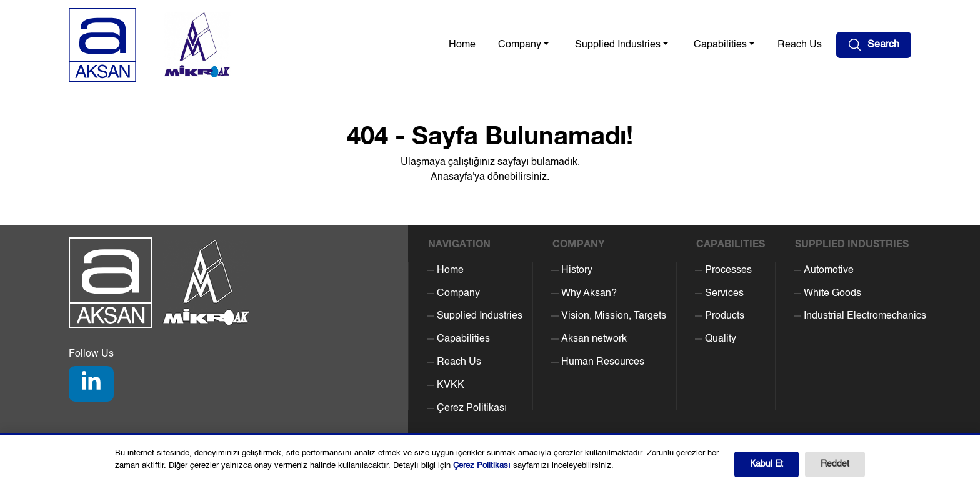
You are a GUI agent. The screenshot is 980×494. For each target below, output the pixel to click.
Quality (721, 339)
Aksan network (594, 339)
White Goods (832, 294)
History (577, 270)
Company (458, 294)
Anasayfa (452, 177)
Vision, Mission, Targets (614, 316)
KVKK (451, 385)
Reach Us (800, 45)
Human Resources (603, 362)
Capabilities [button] (720, 45)
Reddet (835, 464)
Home (462, 45)
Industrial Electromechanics (865, 316)
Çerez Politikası (472, 408)
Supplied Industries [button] (618, 45)
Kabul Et (767, 464)
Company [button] (520, 45)
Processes (728, 270)
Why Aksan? (589, 294)
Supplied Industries (480, 316)
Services (724, 294)
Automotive (829, 270)
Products (725, 316)
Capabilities (463, 339)
